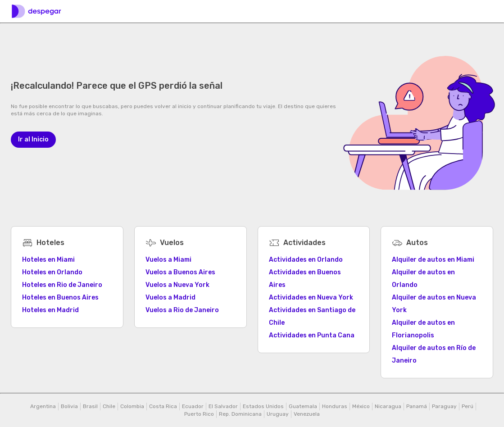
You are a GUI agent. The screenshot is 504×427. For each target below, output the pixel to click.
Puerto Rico (199, 414)
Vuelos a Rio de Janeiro (182, 310)
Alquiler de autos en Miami (433, 260)
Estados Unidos (263, 406)
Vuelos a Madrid (170, 298)
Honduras (335, 406)
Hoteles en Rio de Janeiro (62, 285)
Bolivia (69, 406)
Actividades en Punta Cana (312, 335)
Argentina (43, 406)
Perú (468, 406)
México (361, 406)
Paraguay (444, 406)
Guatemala (303, 406)
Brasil (90, 406)
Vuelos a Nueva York (177, 285)
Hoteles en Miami (48, 260)
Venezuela (307, 414)
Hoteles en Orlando (52, 272)
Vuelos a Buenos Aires (180, 272)
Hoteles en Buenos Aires (60, 298)
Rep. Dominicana (240, 414)
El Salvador (223, 406)
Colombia (132, 406)
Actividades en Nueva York (311, 298)
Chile (109, 406)
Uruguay (278, 414)
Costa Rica (163, 406)
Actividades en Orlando (306, 260)
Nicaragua (388, 406)
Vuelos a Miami (168, 260)
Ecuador (193, 406)
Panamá (417, 406)
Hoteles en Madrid (50, 310)
